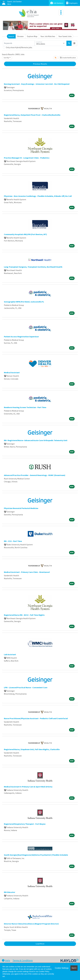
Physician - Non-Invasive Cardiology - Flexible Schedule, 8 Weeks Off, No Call (38, 196)
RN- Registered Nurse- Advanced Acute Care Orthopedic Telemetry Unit (36, 440)
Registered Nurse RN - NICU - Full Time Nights (24, 615)
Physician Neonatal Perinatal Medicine (21, 508)
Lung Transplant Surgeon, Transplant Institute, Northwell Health (33, 267)
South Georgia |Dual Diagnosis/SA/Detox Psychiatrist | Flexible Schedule (36, 855)
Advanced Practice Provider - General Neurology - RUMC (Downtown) (35, 475)
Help (6, 960)
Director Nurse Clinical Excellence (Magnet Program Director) (31, 924)
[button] (74, 43)
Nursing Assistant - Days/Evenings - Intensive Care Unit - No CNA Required (37, 84)
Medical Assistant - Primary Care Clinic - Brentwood (27, 572)
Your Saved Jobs (65, 36)
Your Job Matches (48, 36)
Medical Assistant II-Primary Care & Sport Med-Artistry (28, 787)
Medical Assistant (12, 372)
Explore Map (32, 36)
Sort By (6, 58)
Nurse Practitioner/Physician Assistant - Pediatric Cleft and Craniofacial (36, 718)
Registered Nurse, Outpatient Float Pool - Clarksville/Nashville (32, 115)
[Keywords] (19, 43)
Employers (72, 3)
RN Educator (10, 892)
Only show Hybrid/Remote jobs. (19, 47)
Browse (20, 36)
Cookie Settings (62, 968)
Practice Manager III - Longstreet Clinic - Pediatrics (27, 158)
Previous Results (40, 64)
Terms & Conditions (23, 960)
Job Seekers (57, 3)
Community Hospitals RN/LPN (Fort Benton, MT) (25, 234)
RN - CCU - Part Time (13, 541)
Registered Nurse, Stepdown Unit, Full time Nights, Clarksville (32, 749)
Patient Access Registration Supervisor (21, 337)
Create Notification (68, 58)
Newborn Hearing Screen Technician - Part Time (25, 407)
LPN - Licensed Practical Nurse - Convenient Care (26, 687)
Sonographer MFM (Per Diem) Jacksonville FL (24, 302)
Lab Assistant (10, 654)
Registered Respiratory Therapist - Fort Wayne (25, 824)
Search (11, 36)
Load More (40, 944)
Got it (74, 968)
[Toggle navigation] (61, 12)
